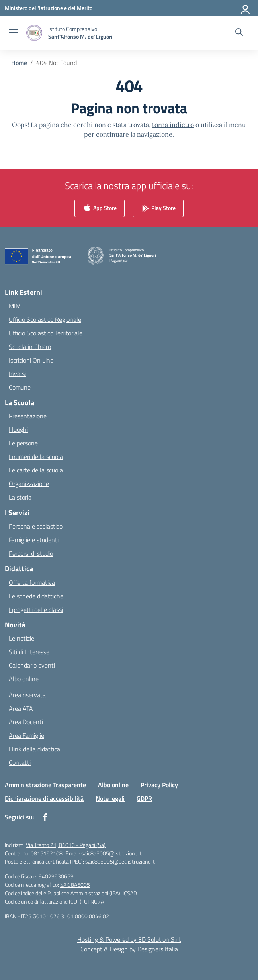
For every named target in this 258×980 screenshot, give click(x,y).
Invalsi (17, 374)
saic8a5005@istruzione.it (111, 853)
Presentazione (28, 416)
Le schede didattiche (36, 596)
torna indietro (173, 125)
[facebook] (45, 817)
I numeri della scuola (36, 457)
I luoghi (18, 429)
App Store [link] (100, 209)
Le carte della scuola (36, 470)
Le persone (23, 443)
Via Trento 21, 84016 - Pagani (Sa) (66, 845)
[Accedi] (246, 8)
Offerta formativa (32, 582)
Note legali (110, 798)
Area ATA (21, 708)
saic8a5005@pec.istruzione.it (120, 861)
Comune (20, 387)
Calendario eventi (32, 665)
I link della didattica (34, 749)
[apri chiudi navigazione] (14, 33)
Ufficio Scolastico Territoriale (46, 333)
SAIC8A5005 (75, 885)
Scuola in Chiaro (30, 347)
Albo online (24, 679)
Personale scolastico (36, 526)
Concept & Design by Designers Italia (129, 949)
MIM (15, 306)
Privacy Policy (159, 785)
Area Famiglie (26, 735)
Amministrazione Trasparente (45, 785)
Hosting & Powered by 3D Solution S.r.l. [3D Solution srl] (129, 939)
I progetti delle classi (36, 610)
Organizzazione (29, 484)
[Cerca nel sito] (239, 33)
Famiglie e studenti (34, 540)
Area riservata (27, 695)
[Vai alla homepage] (80, 33)
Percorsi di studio (31, 553)
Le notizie (21, 638)
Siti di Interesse (29, 652)
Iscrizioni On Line (31, 360)
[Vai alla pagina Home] (19, 63)
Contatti (20, 762)
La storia (20, 497)
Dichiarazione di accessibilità (44, 798)
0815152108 (47, 853)
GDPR (144, 798)
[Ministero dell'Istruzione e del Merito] (49, 8)
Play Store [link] (158, 209)
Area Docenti (26, 722)
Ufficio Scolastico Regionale (45, 319)
